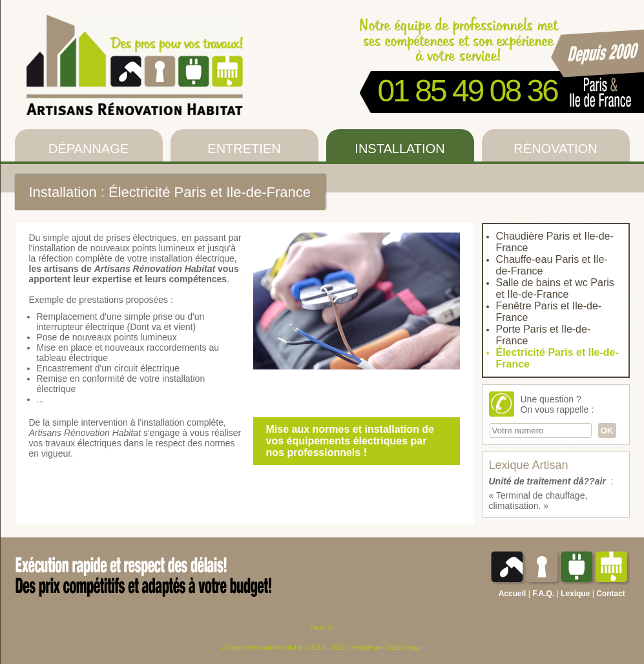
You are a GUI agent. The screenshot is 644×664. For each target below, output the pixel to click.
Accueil (513, 594)
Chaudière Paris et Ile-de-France (555, 242)
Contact (611, 594)
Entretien (244, 149)
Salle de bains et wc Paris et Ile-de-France (555, 288)
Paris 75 (322, 628)
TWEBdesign (403, 648)
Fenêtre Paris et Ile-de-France (549, 312)
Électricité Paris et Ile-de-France (557, 358)
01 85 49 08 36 (468, 91)
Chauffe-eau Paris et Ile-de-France (552, 265)
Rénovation (555, 149)
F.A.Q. (543, 594)
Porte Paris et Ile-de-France (544, 335)
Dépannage (88, 149)
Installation (400, 149)
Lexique (575, 594)
